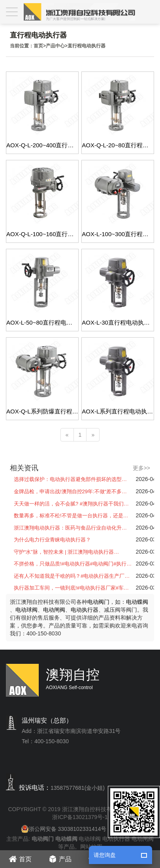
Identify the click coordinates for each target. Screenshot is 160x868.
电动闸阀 (54, 610)
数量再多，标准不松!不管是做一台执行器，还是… (71, 516)
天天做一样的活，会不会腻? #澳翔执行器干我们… (71, 504)
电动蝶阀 (137, 602)
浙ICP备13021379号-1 (80, 817)
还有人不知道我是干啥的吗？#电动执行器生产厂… (72, 576)
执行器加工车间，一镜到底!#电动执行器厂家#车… (71, 588)
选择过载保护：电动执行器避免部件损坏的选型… (70, 479)
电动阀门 (98, 602)
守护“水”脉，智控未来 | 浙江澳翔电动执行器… (66, 552)
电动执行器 (85, 610)
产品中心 (55, 46)
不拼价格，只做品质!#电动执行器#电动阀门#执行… (73, 564)
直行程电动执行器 (87, 46)
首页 (38, 46)
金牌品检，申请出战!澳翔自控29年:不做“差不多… (70, 491)
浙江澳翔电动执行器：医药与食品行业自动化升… (70, 528)
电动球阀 (26, 610)
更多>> (141, 468)
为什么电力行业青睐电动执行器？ (52, 540)
